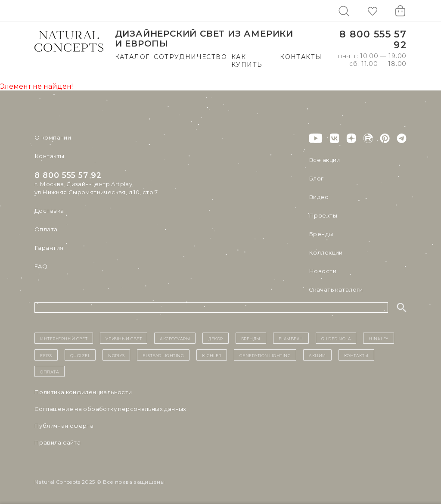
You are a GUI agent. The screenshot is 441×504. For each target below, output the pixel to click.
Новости (322, 271)
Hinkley (379, 338)
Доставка (49, 211)
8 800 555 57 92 (373, 40)
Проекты (323, 215)
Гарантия (49, 248)
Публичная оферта (64, 426)
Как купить (247, 61)
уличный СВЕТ (124, 338)
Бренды (321, 234)
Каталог (132, 57)
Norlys (116, 355)
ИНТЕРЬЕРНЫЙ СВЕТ (64, 338)
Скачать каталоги (336, 289)
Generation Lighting (265, 355)
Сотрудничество (190, 57)
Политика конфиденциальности (83, 392)
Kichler (212, 355)
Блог (316, 178)
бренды (251, 338)
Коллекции (326, 252)
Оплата (46, 229)
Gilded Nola (336, 338)
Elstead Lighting (163, 355)
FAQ (41, 266)
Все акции (324, 160)
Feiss (46, 355)
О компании (53, 137)
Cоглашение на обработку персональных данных (110, 409)
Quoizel (80, 355)
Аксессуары (175, 338)
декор (216, 338)
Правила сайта (57, 442)
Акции (317, 355)
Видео (318, 197)
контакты (356, 355)
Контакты (301, 57)
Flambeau (291, 338)
